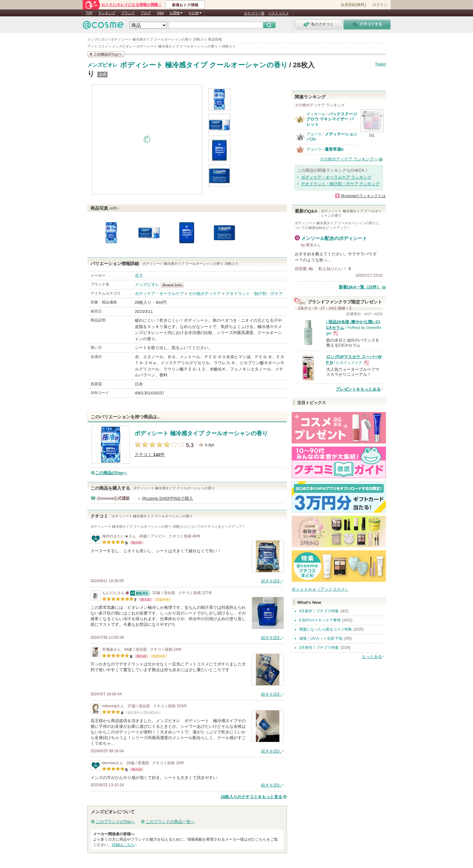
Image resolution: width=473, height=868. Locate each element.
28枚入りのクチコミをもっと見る (251, 797)
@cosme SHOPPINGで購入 (167, 498)
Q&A (160, 13)
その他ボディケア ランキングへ (349, 159)
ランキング (107, 13)
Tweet (380, 64)
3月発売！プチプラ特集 (319, 648)
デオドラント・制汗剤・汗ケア (254, 294)
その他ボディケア (205, 294)
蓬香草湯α (334, 149)
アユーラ (314, 134)
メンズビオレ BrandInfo (174, 285)
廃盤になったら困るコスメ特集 (326, 629)
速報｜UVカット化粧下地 (321, 638)
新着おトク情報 (185, 5)
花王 (139, 276)
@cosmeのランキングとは (363, 196)
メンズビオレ (102, 65)
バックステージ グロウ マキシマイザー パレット (332, 119)
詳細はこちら (123, 845)
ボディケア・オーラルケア (159, 294)
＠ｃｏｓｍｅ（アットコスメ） (320, 589)
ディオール (316, 114)
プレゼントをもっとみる (358, 389)
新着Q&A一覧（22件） (360, 287)
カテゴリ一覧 (254, 13)
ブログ (146, 13)
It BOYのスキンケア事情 (320, 620)
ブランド (128, 13)
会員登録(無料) (353, 5)
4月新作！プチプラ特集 (319, 611)
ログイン (380, 5)
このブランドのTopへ (115, 822)
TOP (89, 13)
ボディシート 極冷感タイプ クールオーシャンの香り (204, 65)
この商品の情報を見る (106, 54)
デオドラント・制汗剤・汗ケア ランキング (341, 184)
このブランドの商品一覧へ (170, 822)
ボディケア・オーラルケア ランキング (336, 177)
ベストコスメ (278, 13)
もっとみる (372, 657)
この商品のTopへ (111, 473)
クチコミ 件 (150, 455)
